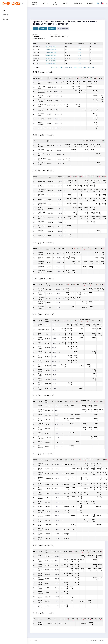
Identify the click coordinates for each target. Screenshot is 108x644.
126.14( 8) (73, 529)
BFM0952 (50, 110)
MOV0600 (48, 473)
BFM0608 (48, 520)
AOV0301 (47, 565)
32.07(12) (73, 516)
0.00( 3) (84, 307)
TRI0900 (48, 334)
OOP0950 (50, 105)
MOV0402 (48, 597)
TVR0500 (48, 538)
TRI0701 (47, 424)
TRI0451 (49, 262)
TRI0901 (48, 330)
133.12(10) (99, 507)
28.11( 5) (82, 388)
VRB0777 (49, 146)
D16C (66, 67)
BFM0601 (47, 502)
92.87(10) (73, 484)
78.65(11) (67, 507)
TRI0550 (50, 200)
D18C (71, 67)
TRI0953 (50, 114)
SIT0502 (47, 588)
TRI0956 (50, 96)
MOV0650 (51, 181)
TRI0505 (47, 498)
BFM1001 (48, 339)
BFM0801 (48, 411)
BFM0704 (48, 447)
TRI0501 (47, 493)
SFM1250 (50, 128)
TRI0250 (48, 289)
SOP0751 (49, 164)
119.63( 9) (67, 529)
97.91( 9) (73, 525)
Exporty (43, 29)
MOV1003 (48, 352)
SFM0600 (48, 516)
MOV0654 (51, 209)
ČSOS (104, 641)
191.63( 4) (86, 473)
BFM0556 (50, 218)
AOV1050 (50, 119)
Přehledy (51, 29)
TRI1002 (48, 379)
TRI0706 (47, 406)
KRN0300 (48, 606)
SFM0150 (49, 298)
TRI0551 (50, 204)
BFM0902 (48, 384)
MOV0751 (50, 150)
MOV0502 (48, 534)
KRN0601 (47, 507)
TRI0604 (47, 489)
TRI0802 (47, 420)
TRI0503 (47, 469)
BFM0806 (48, 429)
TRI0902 (48, 325)
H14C (85, 67)
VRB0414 (47, 561)
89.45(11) (73, 507)
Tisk (35, 29)
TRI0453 (49, 253)
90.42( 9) (86, 489)
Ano (80, 47)
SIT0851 (49, 155)
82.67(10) (67, 493)
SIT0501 (47, 464)
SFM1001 (48, 357)
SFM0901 (48, 348)
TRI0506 (47, 511)
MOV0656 (51, 236)
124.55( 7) (67, 484)
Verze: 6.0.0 (33, 641)
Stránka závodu (63, 29)
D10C (52, 67)
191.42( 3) (73, 473)
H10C (76, 67)
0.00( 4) (84, 294)
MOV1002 (48, 375)
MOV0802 (48, 438)
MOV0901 (48, 343)
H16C (89, 67)
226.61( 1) (67, 464)
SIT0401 (47, 556)
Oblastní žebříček (51, 47)
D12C (57, 67)
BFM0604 (48, 484)
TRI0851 (49, 159)
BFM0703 (48, 433)
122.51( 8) (67, 534)
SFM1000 (48, 366)
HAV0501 (47, 601)
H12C (80, 67)
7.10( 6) (82, 366)
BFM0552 (50, 231)
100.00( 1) (84, 624)
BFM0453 (49, 271)
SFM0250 (49, 294)
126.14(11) (99, 516)
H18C (94, 67)
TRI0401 (47, 583)
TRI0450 (49, 258)
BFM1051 (50, 92)
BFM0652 (50, 222)
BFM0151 (48, 303)
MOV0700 (48, 415)
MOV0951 (50, 87)
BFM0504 (48, 529)
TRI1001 (47, 361)
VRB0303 (47, 592)
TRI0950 (50, 83)
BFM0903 (48, 388)
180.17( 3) (67, 473)
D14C (62, 67)
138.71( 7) (86, 484)
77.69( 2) (84, 289)
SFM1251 (50, 123)
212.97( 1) (73, 464)
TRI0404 (47, 574)
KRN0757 (50, 186)
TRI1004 (48, 370)
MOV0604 (48, 525)
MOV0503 (48, 479)
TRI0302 (47, 579)
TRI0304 (47, 570)
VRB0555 (50, 213)
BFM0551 (50, 190)
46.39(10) (86, 516)
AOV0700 (48, 442)
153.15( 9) (99, 525)
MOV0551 (50, 227)
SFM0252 (49, 307)
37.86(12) (67, 538)
